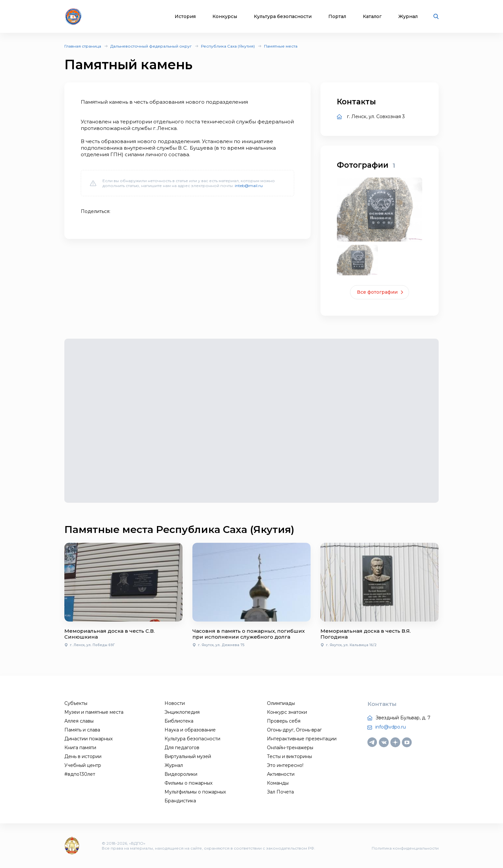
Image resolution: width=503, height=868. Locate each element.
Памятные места (281, 46)
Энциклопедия (182, 712)
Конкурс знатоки (287, 712)
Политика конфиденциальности (405, 848)
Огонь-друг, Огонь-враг (294, 730)
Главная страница (83, 46)
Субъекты (76, 703)
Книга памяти (80, 748)
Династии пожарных (88, 739)
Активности (281, 774)
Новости (175, 703)
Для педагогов (182, 748)
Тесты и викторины (289, 756)
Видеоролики (181, 774)
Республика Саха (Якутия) (228, 46)
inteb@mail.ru (249, 186)
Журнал (408, 17)
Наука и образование (190, 730)
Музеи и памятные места (94, 712)
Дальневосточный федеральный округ (151, 46)
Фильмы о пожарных (188, 783)
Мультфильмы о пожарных (195, 792)
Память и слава (82, 730)
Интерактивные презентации (302, 739)
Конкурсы (225, 17)
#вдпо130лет (80, 774)
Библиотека (179, 721)
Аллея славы (79, 721)
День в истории (83, 756)
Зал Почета (280, 792)
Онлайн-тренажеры (290, 748)
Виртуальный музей (188, 756)
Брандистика (180, 801)
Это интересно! (285, 765)
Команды (278, 783)
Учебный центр (83, 765)
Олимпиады (281, 703)
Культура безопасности (283, 17)
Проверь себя (284, 721)
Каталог (372, 17)
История (185, 17)
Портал (337, 17)
